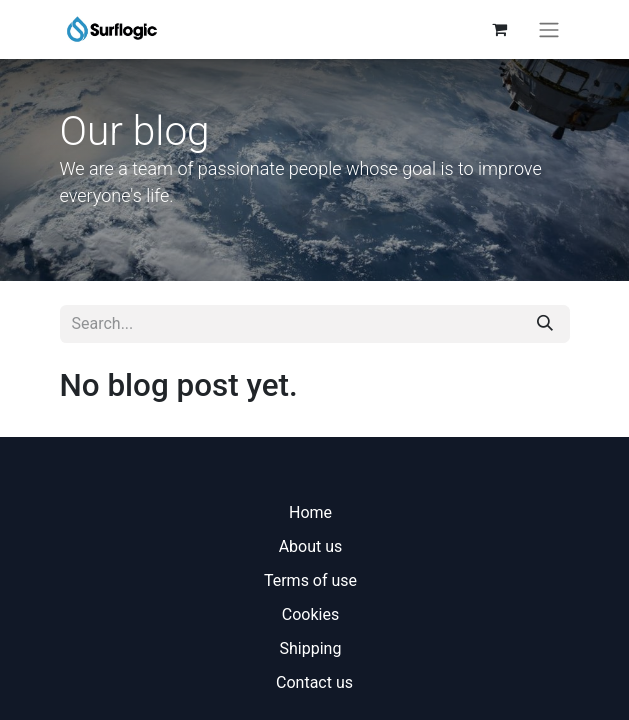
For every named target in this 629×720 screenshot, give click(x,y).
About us (311, 546)
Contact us (314, 682)
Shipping (311, 648)
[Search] (545, 324)
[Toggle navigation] (549, 29)
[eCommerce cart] (500, 29)
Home (310, 512)
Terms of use (310, 580)
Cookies (310, 614)
